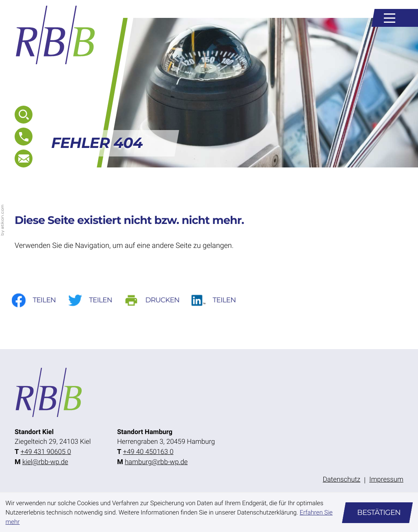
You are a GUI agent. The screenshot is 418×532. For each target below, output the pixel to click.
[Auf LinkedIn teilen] (220, 300)
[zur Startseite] (56, 35)
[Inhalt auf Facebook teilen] (39, 300)
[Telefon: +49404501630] (148, 452)
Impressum (386, 480)
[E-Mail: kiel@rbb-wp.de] (24, 159)
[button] (24, 137)
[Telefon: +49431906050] (46, 452)
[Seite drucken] (158, 300)
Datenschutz (342, 480)
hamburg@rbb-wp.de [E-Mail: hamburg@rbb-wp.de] (156, 462)
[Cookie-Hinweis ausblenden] (377, 513)
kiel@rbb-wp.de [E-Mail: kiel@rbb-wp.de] (45, 462)
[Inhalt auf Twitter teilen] (96, 300)
